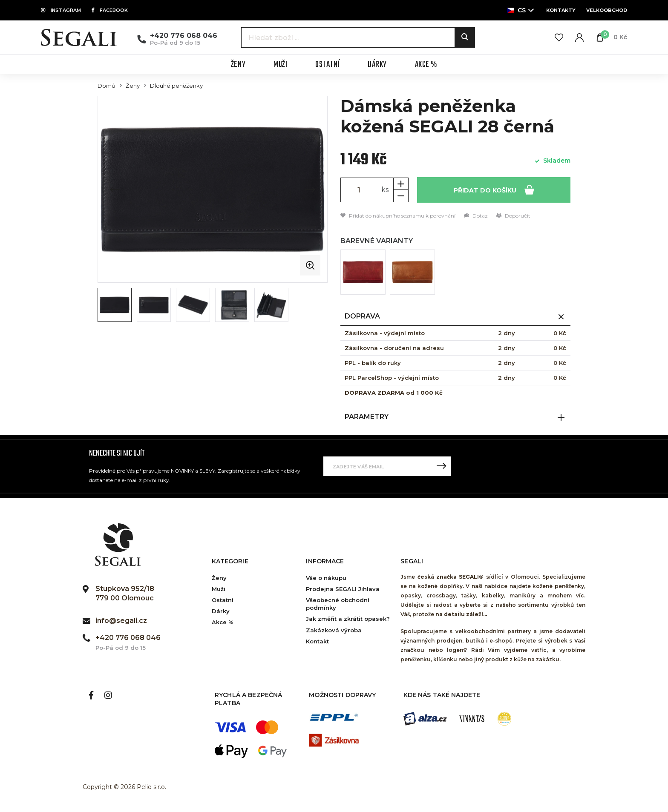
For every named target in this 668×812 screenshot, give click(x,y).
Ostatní (223, 600)
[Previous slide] (115, 189)
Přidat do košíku (494, 189)
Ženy (133, 86)
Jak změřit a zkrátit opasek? (348, 619)
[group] (213, 189)
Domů (107, 86)
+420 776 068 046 (184, 36)
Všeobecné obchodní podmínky (338, 604)
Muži (219, 589)
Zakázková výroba (334, 630)
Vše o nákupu (326, 578)
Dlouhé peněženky (176, 86)
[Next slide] (310, 189)
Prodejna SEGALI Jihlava (343, 589)
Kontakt (317, 641)
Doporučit (513, 216)
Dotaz (476, 216)
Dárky (221, 611)
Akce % (223, 622)
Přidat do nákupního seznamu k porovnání (398, 216)
